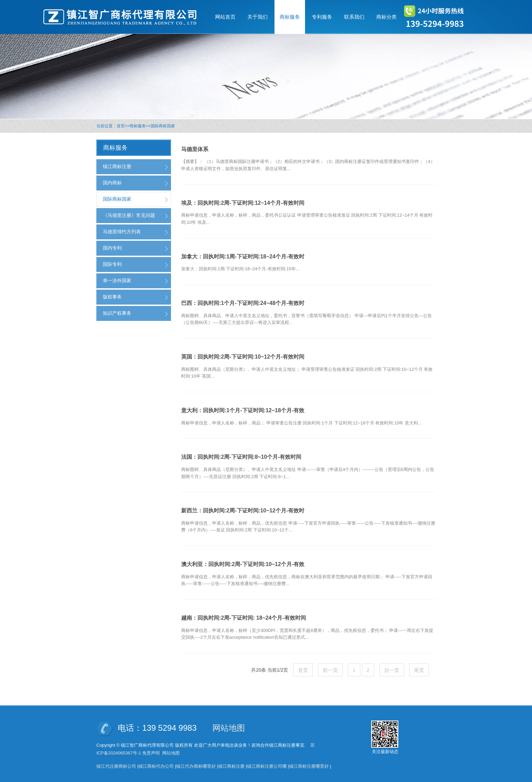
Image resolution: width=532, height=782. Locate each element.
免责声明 (151, 753)
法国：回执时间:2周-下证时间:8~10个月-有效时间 (241, 457)
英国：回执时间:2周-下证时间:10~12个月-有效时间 (243, 357)
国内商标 (112, 183)
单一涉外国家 (117, 280)
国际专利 (112, 264)
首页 (121, 126)
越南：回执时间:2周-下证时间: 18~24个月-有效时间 (244, 618)
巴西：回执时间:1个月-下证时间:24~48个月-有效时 (243, 303)
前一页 (330, 670)
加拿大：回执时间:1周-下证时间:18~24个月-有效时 (243, 257)
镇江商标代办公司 (156, 766)
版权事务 (112, 297)
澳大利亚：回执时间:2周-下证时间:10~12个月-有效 (243, 564)
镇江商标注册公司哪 (267, 766)
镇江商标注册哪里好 (309, 766)
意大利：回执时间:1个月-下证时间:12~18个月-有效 (243, 410)
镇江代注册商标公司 (116, 766)
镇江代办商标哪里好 (196, 766)
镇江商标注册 (117, 166)
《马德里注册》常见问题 (129, 215)
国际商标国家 (163, 126)
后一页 (392, 670)
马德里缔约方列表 (122, 232)
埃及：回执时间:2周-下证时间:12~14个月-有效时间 (243, 203)
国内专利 (112, 248)
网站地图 (229, 728)
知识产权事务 (117, 313)
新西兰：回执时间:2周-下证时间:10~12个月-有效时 (243, 511)
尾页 (419, 670)
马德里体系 (195, 149)
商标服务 (138, 126)
